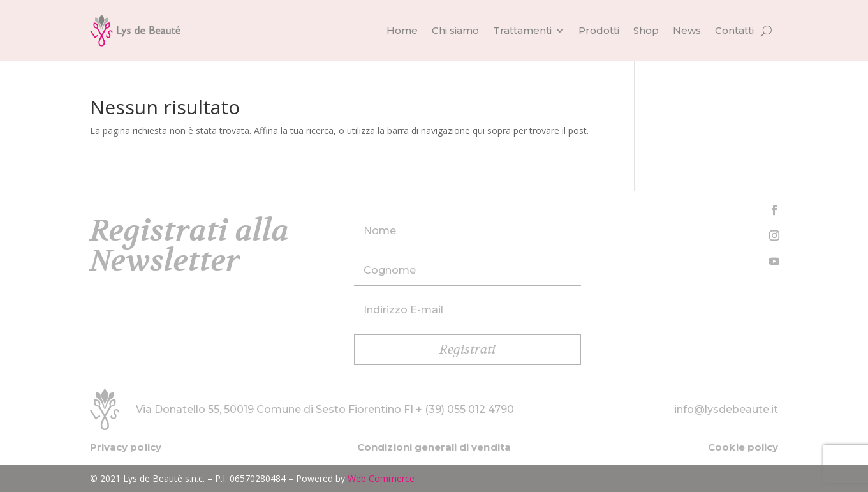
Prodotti (599, 30)
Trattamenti (522, 30)
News (687, 30)
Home (402, 30)
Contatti (734, 30)
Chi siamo (455, 30)
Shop (646, 30)
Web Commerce (381, 478)
